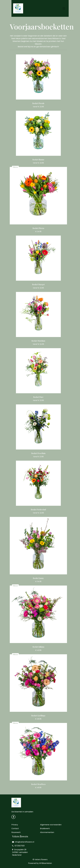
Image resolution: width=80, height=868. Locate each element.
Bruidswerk (45, 828)
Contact (15, 828)
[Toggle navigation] (64, 8)
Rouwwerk (16, 832)
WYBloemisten (45, 863)
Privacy (15, 825)
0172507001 (18, 846)
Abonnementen (47, 832)
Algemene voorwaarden (51, 825)
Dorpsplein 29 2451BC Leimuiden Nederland (20, 852)
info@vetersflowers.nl (23, 842)
